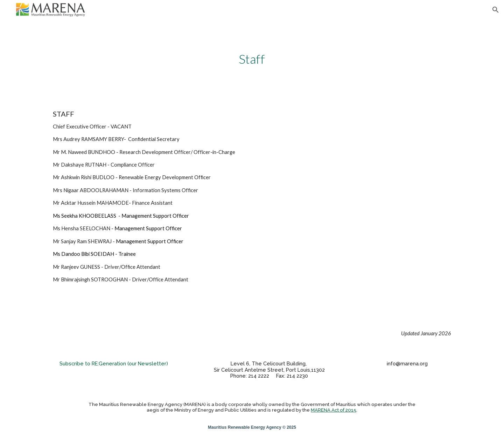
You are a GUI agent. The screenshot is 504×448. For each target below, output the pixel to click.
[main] (252, 59)
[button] (496, 10)
